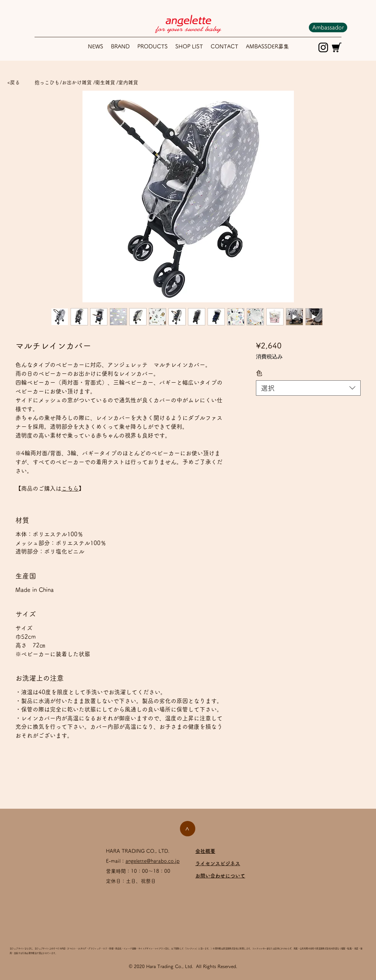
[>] (188, 829)
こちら (70, 488)
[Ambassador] (328, 27)
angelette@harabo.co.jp (153, 861)
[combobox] (308, 388)
